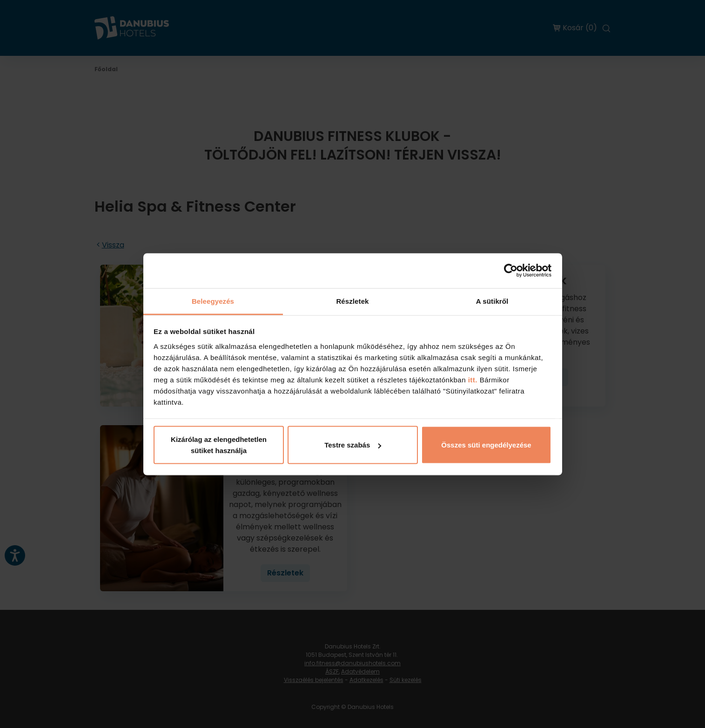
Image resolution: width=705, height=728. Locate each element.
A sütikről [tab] (492, 301)
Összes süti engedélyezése (486, 445)
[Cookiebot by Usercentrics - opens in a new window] (511, 271)
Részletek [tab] (352, 301)
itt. (472, 379)
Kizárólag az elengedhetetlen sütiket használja (219, 445)
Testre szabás (353, 445)
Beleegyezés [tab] (213, 301)
